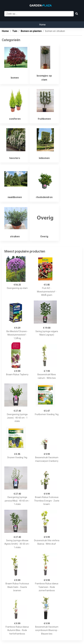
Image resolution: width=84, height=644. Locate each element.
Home (42, 25)
